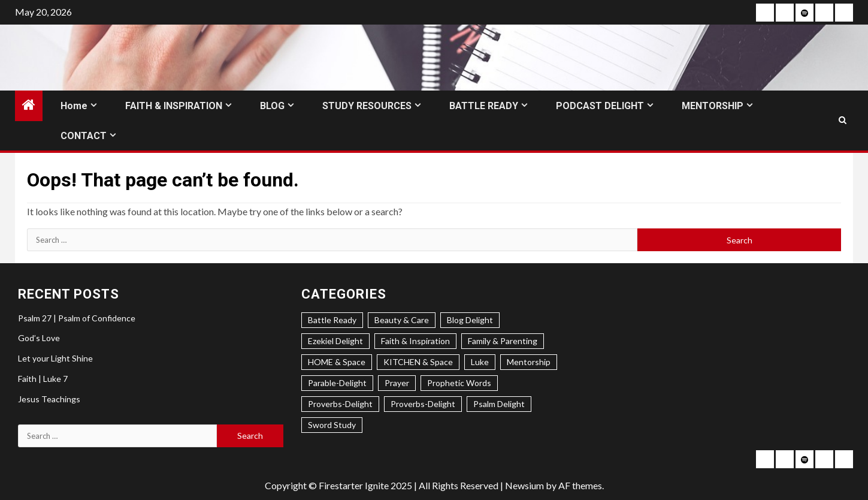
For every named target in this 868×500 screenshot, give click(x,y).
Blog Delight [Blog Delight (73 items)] (470, 320)
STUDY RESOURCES (367, 106)
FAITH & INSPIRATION (174, 106)
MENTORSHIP (713, 106)
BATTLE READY (484, 106)
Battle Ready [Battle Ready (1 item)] (332, 320)
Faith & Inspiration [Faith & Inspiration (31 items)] (415, 341)
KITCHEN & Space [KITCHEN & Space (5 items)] (418, 362)
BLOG (272, 106)
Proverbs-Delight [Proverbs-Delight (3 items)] (340, 404)
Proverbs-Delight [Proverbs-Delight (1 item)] (423, 404)
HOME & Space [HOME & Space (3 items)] (337, 362)
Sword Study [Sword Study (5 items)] (332, 425)
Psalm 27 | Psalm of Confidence (77, 318)
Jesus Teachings (49, 399)
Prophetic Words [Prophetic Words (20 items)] (459, 383)
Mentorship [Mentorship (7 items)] (529, 362)
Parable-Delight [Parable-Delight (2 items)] (337, 383)
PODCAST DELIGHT (600, 106)
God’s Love (39, 338)
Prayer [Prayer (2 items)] (397, 383)
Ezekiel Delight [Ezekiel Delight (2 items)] (335, 341)
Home (74, 106)
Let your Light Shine (55, 358)
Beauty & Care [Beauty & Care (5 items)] (402, 320)
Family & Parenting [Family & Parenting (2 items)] (503, 341)
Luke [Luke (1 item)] (480, 362)
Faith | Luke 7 (43, 379)
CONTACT (84, 136)
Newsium (524, 485)
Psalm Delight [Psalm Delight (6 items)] (499, 404)
